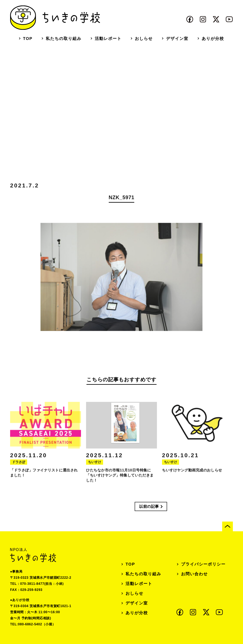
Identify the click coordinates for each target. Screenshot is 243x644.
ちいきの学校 (55, 18)
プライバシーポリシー (203, 564)
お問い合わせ (194, 574)
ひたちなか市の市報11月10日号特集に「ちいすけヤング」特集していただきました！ (120, 479)
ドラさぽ (19, 466)
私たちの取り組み (64, 39)
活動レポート (108, 39)
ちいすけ (95, 466)
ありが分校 (213, 39)
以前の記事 (149, 506)
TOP (28, 39)
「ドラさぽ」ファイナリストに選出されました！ (44, 477)
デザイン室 (177, 39)
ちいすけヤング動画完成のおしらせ (192, 474)
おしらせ (144, 39)
